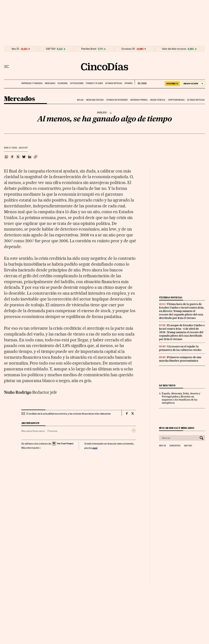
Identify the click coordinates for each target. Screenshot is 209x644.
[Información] (111, 113)
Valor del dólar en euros (174, 49)
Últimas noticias (114, 83)
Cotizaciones (77, 83)
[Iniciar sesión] (193, 84)
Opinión (128, 83)
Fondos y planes (94, 83)
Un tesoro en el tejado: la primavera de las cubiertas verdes (180, 348)
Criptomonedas (176, 100)
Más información (31, 448)
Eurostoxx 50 (128, 49)
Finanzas (52, 431)
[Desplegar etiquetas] (134, 431)
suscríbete (172, 84)
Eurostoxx (175, 446)
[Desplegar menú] (7, 67)
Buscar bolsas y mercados (177, 428)
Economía (63, 83)
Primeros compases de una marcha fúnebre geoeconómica (180, 359)
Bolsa (80, 100)
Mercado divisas (95, 100)
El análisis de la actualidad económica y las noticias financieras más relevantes (69, 414)
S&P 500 (51, 49)
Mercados (50, 83)
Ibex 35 (15, 49)
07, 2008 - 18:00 (16, 148)
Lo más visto (167, 385)
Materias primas (139, 100)
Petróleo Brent (89, 49)
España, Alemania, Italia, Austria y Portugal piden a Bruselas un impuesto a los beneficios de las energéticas (181, 398)
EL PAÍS (141, 82)
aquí (95, 448)
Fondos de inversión (117, 100)
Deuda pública (158, 100)
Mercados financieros (33, 431)
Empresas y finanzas (32, 83)
